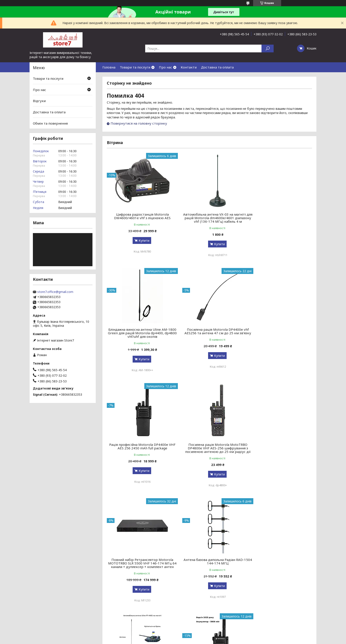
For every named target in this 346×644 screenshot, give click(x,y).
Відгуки (39, 101)
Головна (109, 67)
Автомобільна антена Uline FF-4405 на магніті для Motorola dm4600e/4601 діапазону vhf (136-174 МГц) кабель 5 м (279, 452)
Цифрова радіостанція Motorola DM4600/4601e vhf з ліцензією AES (140, 216)
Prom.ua (194, 636)
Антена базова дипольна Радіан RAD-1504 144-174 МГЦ (209, 450)
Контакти (189, 67)
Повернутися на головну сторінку (139, 123)
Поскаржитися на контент (171, 640)
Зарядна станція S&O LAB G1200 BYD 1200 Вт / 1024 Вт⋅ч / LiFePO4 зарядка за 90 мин (209, 570)
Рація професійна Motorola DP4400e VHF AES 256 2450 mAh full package (209, 331)
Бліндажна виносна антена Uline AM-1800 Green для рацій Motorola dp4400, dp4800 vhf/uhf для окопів (279, 218)
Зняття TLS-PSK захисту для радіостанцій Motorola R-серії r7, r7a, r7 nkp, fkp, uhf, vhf (279, 570)
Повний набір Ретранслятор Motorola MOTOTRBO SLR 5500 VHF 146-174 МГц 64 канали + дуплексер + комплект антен (140, 453)
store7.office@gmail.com (55, 292)
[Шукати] (268, 48)
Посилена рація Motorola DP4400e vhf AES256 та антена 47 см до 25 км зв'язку (140, 333)
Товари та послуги (135, 67)
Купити (141, 240)
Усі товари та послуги (292, 620)
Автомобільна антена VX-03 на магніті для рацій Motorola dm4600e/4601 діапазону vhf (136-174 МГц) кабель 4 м (209, 218)
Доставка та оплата (217, 67)
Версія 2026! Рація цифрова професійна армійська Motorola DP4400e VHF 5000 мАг (140, 570)
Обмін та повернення (50, 123)
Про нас (165, 67)
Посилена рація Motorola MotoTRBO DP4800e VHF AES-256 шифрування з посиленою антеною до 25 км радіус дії (279, 335)
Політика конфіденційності (208, 640)
